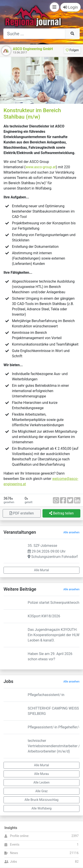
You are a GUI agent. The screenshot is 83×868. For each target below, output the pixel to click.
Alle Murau (41, 774)
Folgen (72, 50)
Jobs (14, 862)
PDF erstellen (22, 513)
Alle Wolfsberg (41, 808)
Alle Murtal (41, 570)
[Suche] (34, 34)
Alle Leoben (41, 782)
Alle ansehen (71, 532)
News (14, 853)
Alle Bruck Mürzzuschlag (41, 800)
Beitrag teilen (61, 513)
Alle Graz (41, 791)
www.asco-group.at (41, 167)
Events (15, 845)
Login (70, 7)
